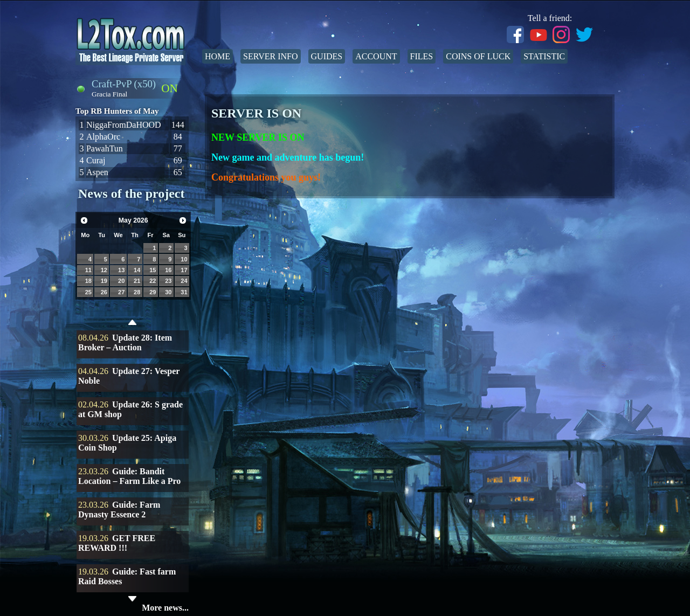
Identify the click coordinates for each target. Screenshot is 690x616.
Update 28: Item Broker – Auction (125, 342)
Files (422, 56)
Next (183, 220)
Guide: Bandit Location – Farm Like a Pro (129, 476)
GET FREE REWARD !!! (117, 543)
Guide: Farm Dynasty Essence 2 (119, 510)
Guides (327, 56)
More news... (165, 608)
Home (218, 56)
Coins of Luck (478, 56)
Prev (84, 220)
